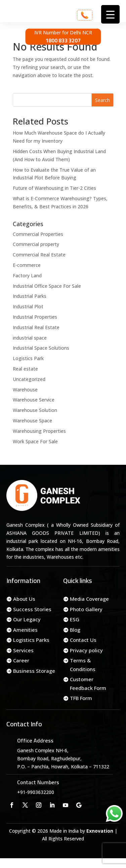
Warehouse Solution (35, 410)
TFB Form (81, 698)
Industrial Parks (30, 296)
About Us (24, 599)
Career (21, 660)
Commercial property (36, 244)
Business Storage (34, 671)
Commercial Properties (38, 234)
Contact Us (83, 640)
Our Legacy (27, 619)
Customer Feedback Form (88, 684)
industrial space (30, 338)
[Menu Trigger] (110, 14)
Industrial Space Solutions (41, 348)
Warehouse (25, 390)
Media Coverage (89, 599)
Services (23, 650)
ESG (75, 619)
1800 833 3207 (63, 40)
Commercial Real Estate (39, 255)
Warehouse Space (32, 421)
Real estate (25, 369)
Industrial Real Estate (36, 327)
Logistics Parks (31, 640)
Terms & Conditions (83, 665)
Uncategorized (29, 379)
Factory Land (27, 275)
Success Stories (32, 609)
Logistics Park (28, 358)
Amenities (25, 630)
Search (102, 100)
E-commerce (27, 265)
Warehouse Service (34, 400)
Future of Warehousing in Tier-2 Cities (54, 188)
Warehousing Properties (39, 431)
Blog (75, 630)
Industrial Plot (28, 306)
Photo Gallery (86, 609)
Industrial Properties (35, 317)
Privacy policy (86, 650)
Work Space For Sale (35, 441)
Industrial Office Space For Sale (47, 286)
